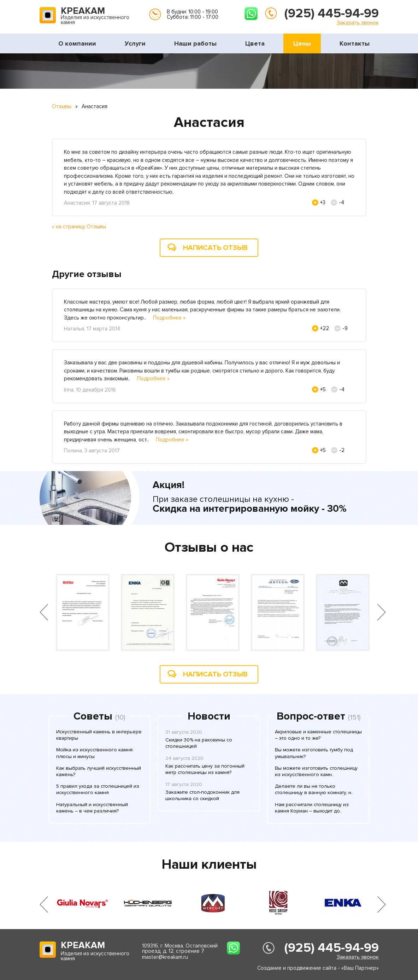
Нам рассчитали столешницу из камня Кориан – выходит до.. (312, 808)
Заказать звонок (358, 22)
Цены (302, 43)
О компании (77, 43)
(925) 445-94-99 (332, 13)
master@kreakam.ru (165, 957)
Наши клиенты (209, 864)
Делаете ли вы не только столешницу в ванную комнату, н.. (314, 789)
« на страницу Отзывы (79, 227)
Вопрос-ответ (311, 716)
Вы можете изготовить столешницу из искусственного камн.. (316, 771)
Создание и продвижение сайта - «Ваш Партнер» (318, 968)
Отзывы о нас (209, 547)
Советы (93, 716)
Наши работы (195, 43)
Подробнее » (169, 318)
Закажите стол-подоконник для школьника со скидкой (202, 795)
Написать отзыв (215, 248)
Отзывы (62, 106)
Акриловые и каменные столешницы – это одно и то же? (318, 735)
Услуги (135, 43)
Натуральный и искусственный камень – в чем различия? (92, 808)
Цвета (255, 43)
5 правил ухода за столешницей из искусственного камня (98, 789)
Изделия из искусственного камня (95, 16)
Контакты (355, 43)
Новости (209, 716)
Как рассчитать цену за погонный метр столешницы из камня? (205, 769)
